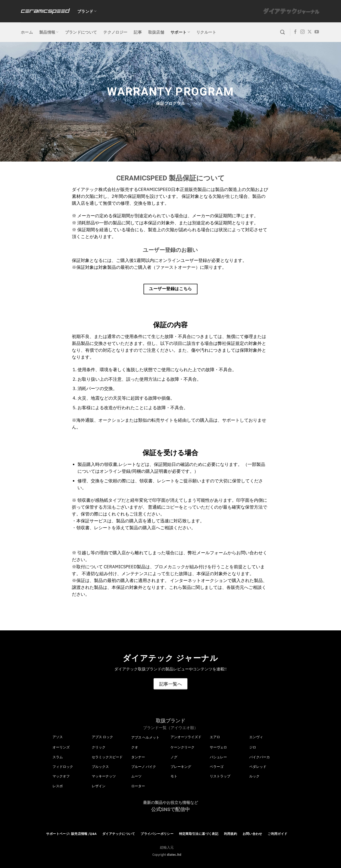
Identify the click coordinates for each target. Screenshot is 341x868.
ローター (138, 786)
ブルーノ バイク (144, 767)
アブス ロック (102, 737)
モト (174, 776)
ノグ (174, 757)
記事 (138, 32)
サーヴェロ (218, 747)
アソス (58, 737)
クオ (135, 747)
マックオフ (61, 776)
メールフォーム (212, 553)
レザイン (99, 786)
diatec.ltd (174, 854)
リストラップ (220, 776)
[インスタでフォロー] (302, 32)
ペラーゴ (217, 767)
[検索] (282, 32)
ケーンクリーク (183, 747)
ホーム (27, 32)
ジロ (253, 747)
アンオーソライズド (186, 737)
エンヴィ (256, 737)
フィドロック (63, 767)
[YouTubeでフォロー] (317, 32)
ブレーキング (181, 767)
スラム (58, 757)
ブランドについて (81, 32)
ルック (254, 776)
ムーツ (136, 776)
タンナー (138, 757)
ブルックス (100, 767)
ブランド (87, 11)
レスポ (58, 786)
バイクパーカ (260, 757)
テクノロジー (115, 32)
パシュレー (218, 757)
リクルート (206, 32)
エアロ (215, 737)
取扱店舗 (156, 32)
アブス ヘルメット (145, 737)
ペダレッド (258, 767)
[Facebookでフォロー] (295, 32)
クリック (99, 747)
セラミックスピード (107, 757)
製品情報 (49, 32)
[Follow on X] (310, 32)
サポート (180, 32)
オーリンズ (61, 747)
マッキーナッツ (104, 776)
